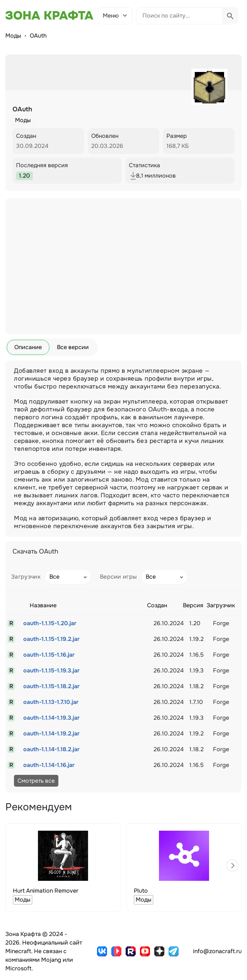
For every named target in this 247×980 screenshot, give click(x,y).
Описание (28, 347)
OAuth (38, 36)
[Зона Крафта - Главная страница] (49, 15)
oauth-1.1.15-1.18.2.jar (51, 686)
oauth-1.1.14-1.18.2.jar (51, 749)
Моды (13, 36)
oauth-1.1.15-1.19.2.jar (51, 639)
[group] (63, 868)
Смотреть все (36, 781)
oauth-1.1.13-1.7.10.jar (51, 702)
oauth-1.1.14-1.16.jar (49, 765)
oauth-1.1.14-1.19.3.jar (51, 718)
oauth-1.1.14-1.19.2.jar (51, 733)
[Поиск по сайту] (179, 16)
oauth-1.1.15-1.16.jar (49, 655)
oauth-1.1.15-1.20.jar (50, 623)
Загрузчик (26, 577)
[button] (232, 865)
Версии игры (118, 577)
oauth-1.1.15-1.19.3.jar (51, 670)
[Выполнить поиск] (230, 16)
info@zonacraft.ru (217, 951)
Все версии (73, 347)
